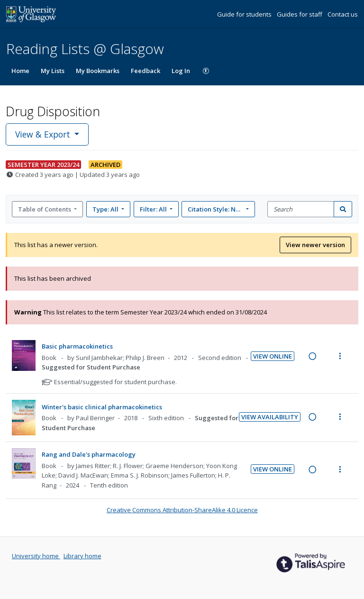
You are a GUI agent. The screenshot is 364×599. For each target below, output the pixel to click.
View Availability (270, 417)
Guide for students (245, 14)
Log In (181, 71)
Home (20, 71)
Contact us (343, 14)
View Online (273, 356)
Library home (82, 556)
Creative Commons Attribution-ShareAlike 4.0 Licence (182, 510)
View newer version (315, 245)
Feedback (146, 71)
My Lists (53, 71)
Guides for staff (300, 14)
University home (36, 556)
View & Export (44, 134)
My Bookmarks (98, 71)
